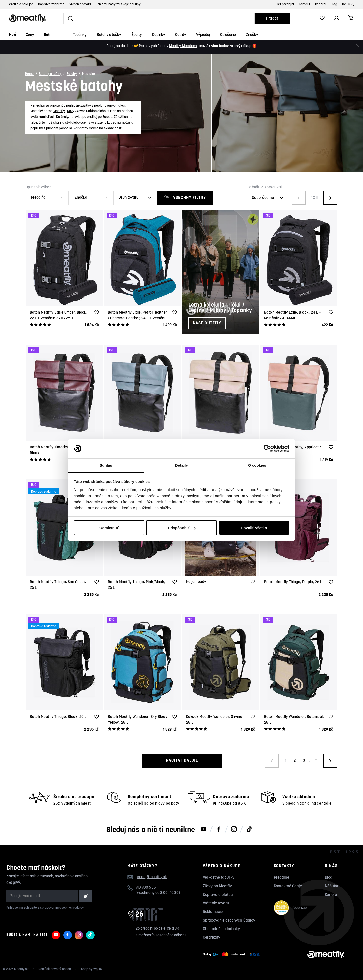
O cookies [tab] (257, 465)
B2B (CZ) (348, 4)
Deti (47, 35)
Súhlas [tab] (106, 465)
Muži (12, 35)
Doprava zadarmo (51, 4)
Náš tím (331, 886)
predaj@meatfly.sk (151, 877)
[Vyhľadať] (159, 18)
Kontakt (305, 4)
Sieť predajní (285, 4)
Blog (334, 4)
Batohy (72, 74)
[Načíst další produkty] (330, 761)
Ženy (30, 35)
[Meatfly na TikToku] (249, 830)
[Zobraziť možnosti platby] (233, 955)
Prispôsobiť (182, 528)
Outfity (181, 35)
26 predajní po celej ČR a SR (157, 929)
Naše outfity (207, 323)
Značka (81, 198)
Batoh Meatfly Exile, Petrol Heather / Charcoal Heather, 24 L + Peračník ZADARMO (138, 318)
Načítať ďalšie (181, 760)
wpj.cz (98, 969)
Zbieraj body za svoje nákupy (119, 4)
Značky (252, 35)
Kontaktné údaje (288, 886)
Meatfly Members (183, 46)
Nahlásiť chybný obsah (55, 969)
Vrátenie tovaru (81, 4)
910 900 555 (146, 888)
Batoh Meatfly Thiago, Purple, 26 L (293, 582)
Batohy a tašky (109, 35)
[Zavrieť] (358, 46)
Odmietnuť (109, 528)
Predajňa (38, 198)
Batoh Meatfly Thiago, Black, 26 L (58, 717)
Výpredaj (203, 35)
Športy (137, 35)
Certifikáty (211, 938)
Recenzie (290, 908)
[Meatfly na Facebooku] (219, 830)
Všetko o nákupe (21, 4)
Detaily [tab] (181, 465)
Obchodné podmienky (221, 929)
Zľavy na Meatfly (217, 886)
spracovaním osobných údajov (62, 908)
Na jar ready (196, 582)
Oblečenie (228, 35)
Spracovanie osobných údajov (229, 921)
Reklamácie (213, 912)
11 (316, 761)
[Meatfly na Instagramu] (234, 830)
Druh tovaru (129, 198)
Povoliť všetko (254, 528)
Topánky (80, 35)
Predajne (281, 878)
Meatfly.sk (21, 969)
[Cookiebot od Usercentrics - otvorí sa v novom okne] (267, 449)
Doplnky (159, 35)
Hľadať (272, 19)
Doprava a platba (218, 895)
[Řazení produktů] (268, 198)
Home (29, 74)
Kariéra (320, 4)
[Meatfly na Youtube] (204, 830)
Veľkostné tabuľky (219, 878)
